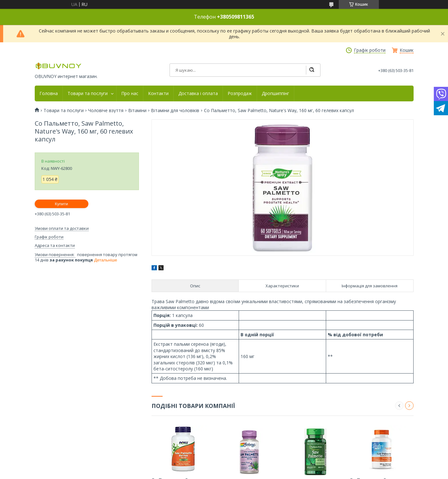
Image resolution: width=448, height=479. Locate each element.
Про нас (130, 93)
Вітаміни (137, 111)
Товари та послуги (88, 93)
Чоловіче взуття (106, 111)
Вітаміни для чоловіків (175, 111)
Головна (49, 93)
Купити (62, 204)
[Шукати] (312, 70)
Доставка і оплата (198, 93)
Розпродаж (240, 93)
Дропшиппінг (275, 93)
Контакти (158, 93)
